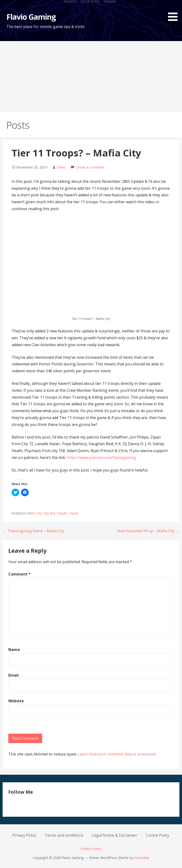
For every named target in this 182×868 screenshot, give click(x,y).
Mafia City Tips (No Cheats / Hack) (53, 513)
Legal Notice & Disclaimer (115, 835)
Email (14, 675)
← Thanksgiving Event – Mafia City (33, 531)
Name (14, 650)
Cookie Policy (157, 835)
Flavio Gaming (31, 17)
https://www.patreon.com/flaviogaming (101, 458)
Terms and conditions (64, 835)
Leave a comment (90, 167)
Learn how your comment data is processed (117, 754)
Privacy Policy (24, 835)
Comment (19, 574)
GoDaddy (142, 858)
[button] (174, 11)
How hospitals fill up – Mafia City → (148, 531)
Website (16, 701)
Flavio (61, 167)
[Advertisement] (91, 77)
